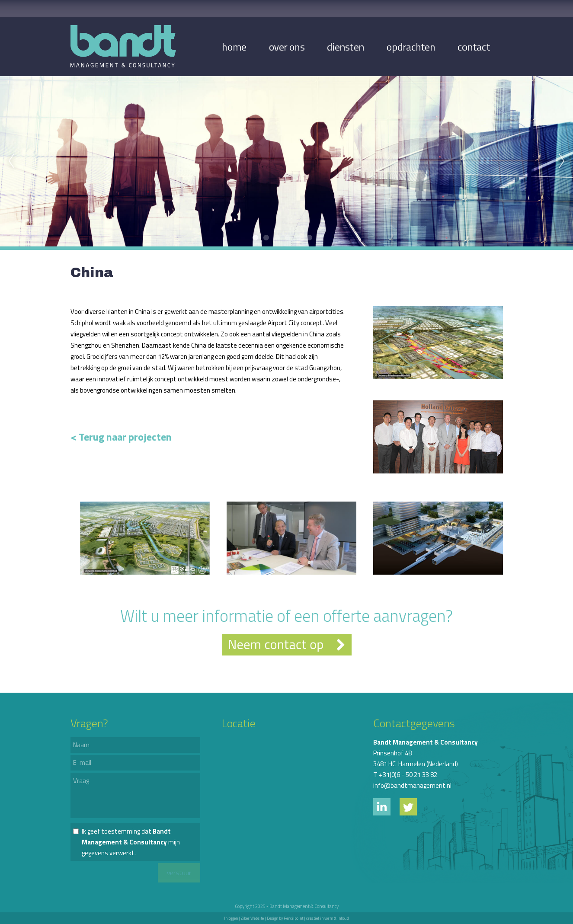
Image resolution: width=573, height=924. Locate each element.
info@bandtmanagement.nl (412, 785)
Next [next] (562, 161)
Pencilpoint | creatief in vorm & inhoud (316, 918)
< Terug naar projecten (121, 437)
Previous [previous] (11, 161)
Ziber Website (252, 918)
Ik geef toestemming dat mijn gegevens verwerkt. (131, 842)
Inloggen (231, 918)
